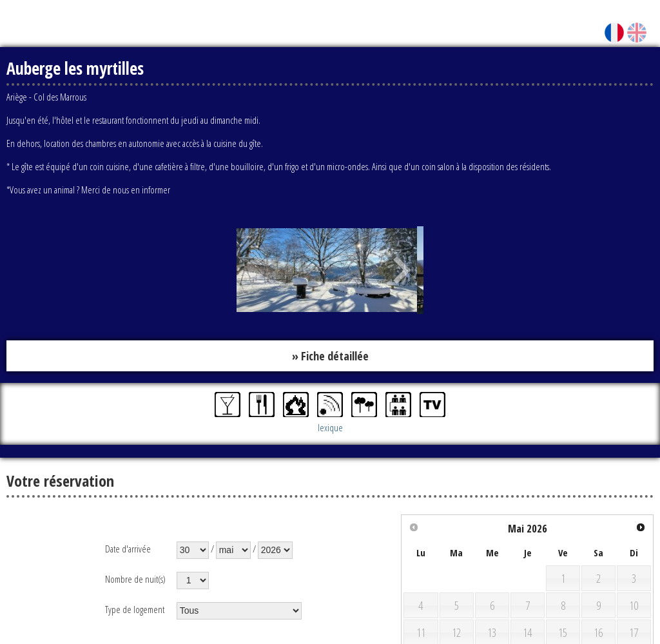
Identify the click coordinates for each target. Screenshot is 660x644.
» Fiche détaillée (330, 356)
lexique (330, 428)
